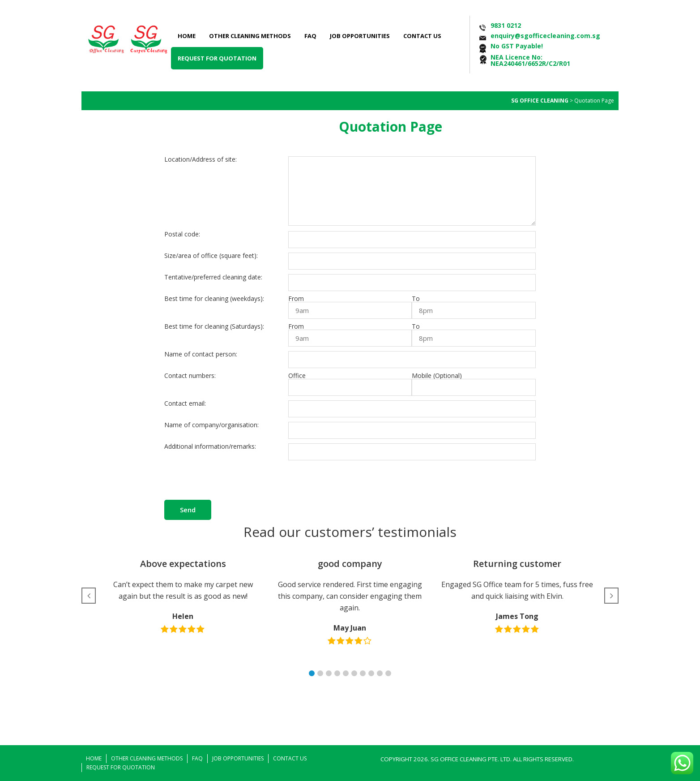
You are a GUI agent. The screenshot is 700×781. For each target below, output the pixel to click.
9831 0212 (506, 25)
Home (187, 36)
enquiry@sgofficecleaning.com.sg (545, 36)
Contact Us (422, 36)
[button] (312, 673)
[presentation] (356, 482)
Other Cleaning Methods (250, 36)
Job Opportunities (360, 36)
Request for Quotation (217, 58)
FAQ (310, 36)
